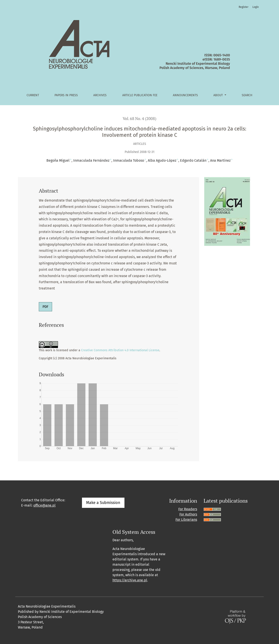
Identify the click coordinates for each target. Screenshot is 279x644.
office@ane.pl (44, 505)
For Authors (188, 514)
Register (244, 7)
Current (33, 95)
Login (256, 7)
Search (247, 95)
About (219, 95)
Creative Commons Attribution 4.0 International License (120, 350)
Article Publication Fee (140, 95)
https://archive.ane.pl (130, 580)
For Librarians (186, 520)
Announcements (185, 95)
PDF (45, 307)
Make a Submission (103, 503)
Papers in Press (66, 95)
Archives (100, 95)
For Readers (188, 509)
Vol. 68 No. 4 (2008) (139, 119)
